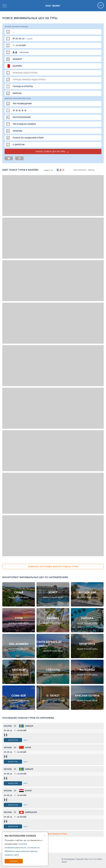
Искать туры (13, 740)
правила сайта (12, 855)
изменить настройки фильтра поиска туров (53, 566)
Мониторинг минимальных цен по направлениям (35, 577)
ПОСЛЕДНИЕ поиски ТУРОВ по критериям (28, 718)
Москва (8, 726)
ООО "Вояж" (53, 6)
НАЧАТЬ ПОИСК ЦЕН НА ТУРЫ (53, 151)
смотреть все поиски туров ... (53, 834)
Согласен (14, 861)
